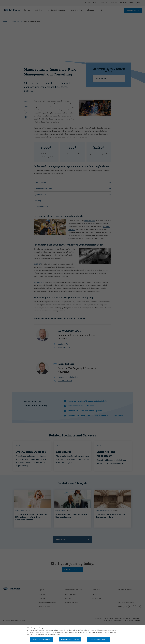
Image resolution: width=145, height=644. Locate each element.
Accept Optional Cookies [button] (41, 640)
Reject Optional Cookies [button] (70, 639)
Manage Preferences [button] (98, 640)
